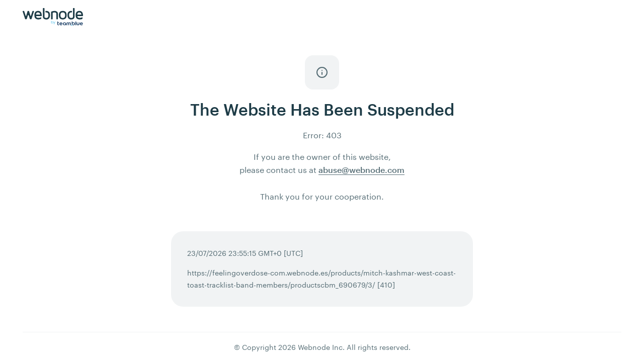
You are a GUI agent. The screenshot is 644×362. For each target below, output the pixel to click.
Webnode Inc (320, 347)
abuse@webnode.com (361, 170)
